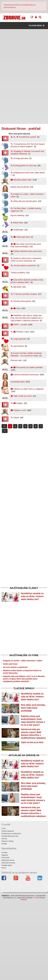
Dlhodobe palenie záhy (21, 180)
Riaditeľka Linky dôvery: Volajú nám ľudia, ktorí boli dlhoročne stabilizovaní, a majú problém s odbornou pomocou (27, 318)
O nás (4, 908)
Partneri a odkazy (7, 920)
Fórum (4, 947)
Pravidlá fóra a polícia (24, 137)
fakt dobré (16, 287)
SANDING (24, 979)
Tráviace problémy (18, 273)
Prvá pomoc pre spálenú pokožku (27, 367)
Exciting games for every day (24, 166)
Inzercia (4, 918)
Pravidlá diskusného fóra (10, 915)
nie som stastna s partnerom (24, 266)
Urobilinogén (17, 230)
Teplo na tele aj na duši (21, 396)
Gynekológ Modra (18, 382)
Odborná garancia (8, 910)
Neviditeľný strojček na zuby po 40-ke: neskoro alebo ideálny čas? (32, 596)
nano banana (18, 346)
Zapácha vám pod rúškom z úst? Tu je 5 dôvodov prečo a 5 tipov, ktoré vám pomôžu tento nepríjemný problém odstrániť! (24, 687)
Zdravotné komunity (8, 942)
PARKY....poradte (19, 325)
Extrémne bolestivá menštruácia (25, 375)
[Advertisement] (24, 53)
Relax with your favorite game (24, 201)
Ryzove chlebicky (18, 215)
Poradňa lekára (7, 945)
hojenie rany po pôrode (20, 187)
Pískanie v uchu (19, 410)
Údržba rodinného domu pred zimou (26, 251)
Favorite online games (21, 301)
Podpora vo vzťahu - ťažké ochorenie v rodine (23, 668)
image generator (19, 339)
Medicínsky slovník (8, 940)
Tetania (15, 417)
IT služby (36, 977)
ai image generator (20, 158)
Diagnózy (5, 934)
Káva (16, 308)
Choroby (4, 932)
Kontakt (4, 923)
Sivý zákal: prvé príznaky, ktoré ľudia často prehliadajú (33, 724)
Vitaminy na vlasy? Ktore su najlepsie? (27, 389)
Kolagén (17, 403)
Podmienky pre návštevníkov (11, 913)
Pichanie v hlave (20, 332)
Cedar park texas (20, 237)
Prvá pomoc (6, 937)
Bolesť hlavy (17, 223)
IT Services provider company (24, 294)
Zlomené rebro (17, 360)
